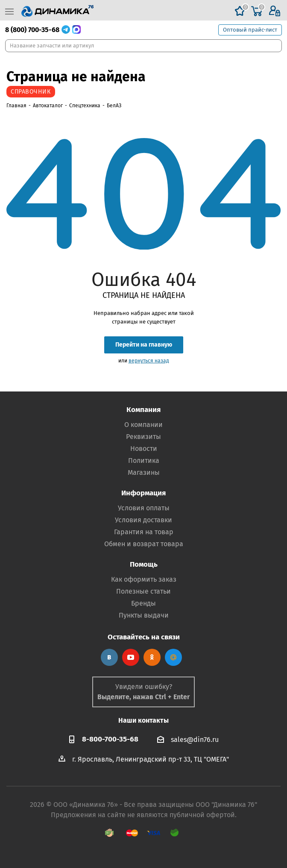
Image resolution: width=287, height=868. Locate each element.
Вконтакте (109, 657)
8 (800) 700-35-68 (32, 30)
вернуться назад (149, 361)
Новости (144, 449)
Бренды (143, 603)
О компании (143, 425)
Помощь (144, 564)
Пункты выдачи (144, 615)
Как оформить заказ (144, 579)
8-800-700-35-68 (110, 739)
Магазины (144, 472)
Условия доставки (143, 520)
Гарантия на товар (144, 532)
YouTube (131, 657)
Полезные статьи (143, 591)
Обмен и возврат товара (144, 544)
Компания (143, 410)
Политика (144, 460)
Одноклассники (152, 657)
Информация (143, 493)
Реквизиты (143, 437)
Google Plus (173, 657)
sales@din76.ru (195, 740)
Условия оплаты (144, 508)
